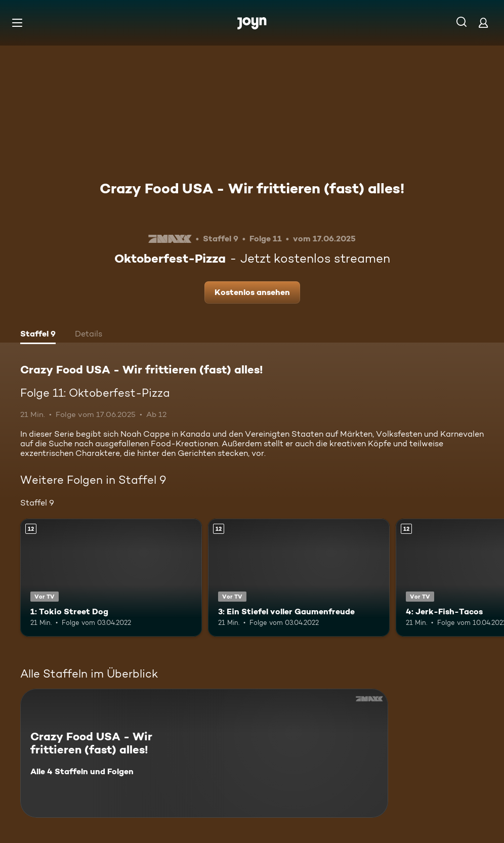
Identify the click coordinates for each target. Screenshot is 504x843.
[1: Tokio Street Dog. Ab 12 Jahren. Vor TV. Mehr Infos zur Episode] (111, 578)
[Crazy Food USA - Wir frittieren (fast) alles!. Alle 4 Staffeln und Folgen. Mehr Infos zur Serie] (204, 753)
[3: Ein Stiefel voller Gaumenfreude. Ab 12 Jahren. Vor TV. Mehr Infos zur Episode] (299, 578)
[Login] (483, 23)
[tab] (38, 335)
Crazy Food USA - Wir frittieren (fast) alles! (252, 188)
